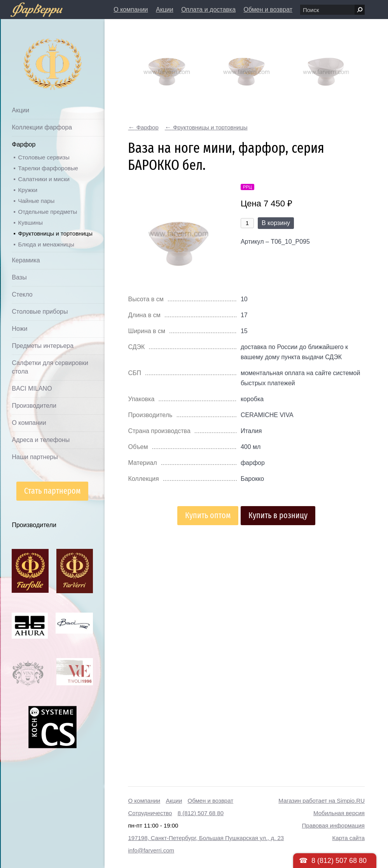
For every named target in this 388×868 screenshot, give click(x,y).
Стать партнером (52, 491)
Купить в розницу (278, 515)
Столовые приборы (40, 312)
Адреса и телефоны (41, 440)
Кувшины (30, 223)
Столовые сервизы (44, 157)
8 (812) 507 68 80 (201, 813)
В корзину (276, 223)
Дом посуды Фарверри (37, 53)
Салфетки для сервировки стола (50, 367)
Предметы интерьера (43, 346)
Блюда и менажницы (46, 244)
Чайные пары (36, 201)
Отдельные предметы (47, 212)
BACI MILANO (32, 389)
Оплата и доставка (208, 10)
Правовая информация (333, 825)
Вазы (19, 277)
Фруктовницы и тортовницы (55, 233)
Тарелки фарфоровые (48, 168)
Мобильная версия (339, 813)
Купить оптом (208, 515)
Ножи (19, 329)
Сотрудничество (150, 813)
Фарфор (24, 144)
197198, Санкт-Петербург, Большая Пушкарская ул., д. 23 (206, 838)
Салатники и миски (44, 179)
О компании (131, 10)
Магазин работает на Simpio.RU (322, 801)
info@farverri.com (151, 850)
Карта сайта (348, 838)
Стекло (22, 294)
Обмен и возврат (268, 10)
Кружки (28, 190)
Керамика (26, 260)
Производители (34, 406)
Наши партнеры (35, 457)
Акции (165, 10)
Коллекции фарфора (42, 127)
